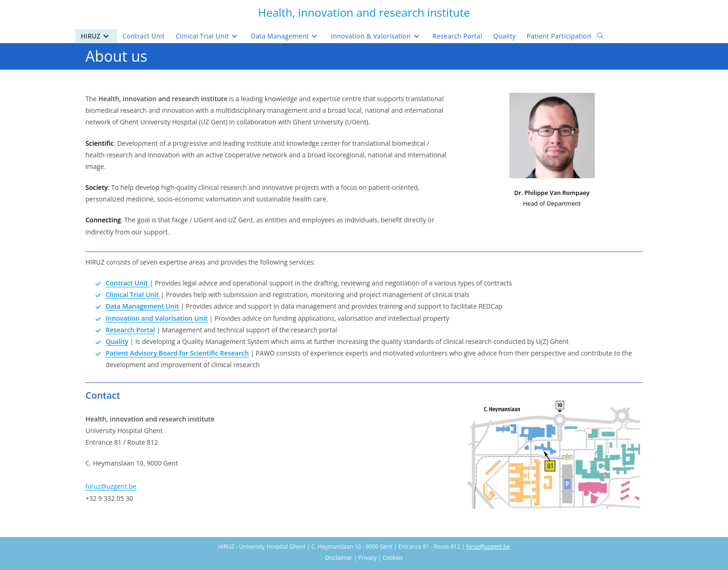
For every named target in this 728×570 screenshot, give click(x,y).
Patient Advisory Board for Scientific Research (177, 353)
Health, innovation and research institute (364, 12)
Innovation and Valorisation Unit (157, 318)
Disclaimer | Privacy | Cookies (364, 558)
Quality (117, 341)
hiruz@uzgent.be (111, 486)
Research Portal (130, 330)
